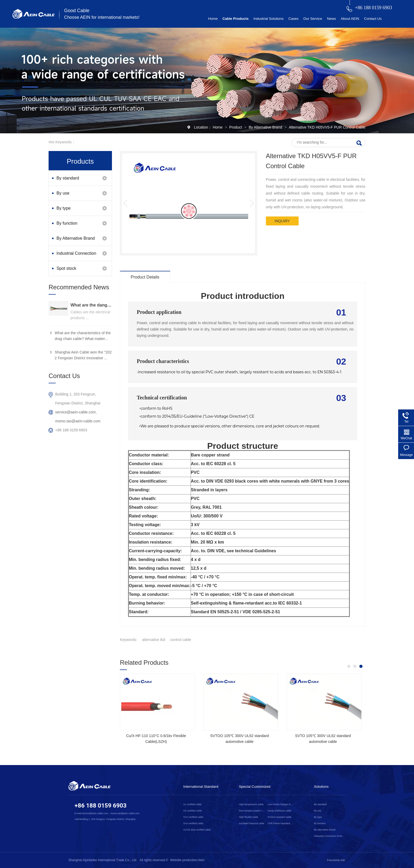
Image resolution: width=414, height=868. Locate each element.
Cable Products (236, 19)
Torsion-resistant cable (279, 817)
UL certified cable (192, 804)
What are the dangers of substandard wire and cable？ (91, 305)
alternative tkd (154, 640)
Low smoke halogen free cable (281, 804)
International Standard (201, 787)
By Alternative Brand (266, 127)
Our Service (313, 19)
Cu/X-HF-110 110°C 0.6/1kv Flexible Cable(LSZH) (156, 739)
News (331, 19)
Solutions (321, 787)
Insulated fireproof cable (252, 823)
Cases (293, 19)
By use (63, 193)
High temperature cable (251, 804)
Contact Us (373, 19)
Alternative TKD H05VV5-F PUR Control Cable (327, 127)
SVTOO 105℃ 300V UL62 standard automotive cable (239, 739)
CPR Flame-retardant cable (281, 823)
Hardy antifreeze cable (279, 811)
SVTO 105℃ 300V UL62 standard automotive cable (323, 739)
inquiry (282, 221)
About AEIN (350, 19)
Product (236, 127)
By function (67, 223)
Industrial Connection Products (76, 256)
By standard (68, 178)
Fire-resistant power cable (252, 811)
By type (63, 208)
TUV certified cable (193, 817)
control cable (180, 640)
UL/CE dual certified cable (197, 830)
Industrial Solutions (269, 19)
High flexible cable (249, 817)
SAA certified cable (193, 823)
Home (213, 19)
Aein (201, 860)
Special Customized (255, 787)
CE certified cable (193, 811)
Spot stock (66, 268)
